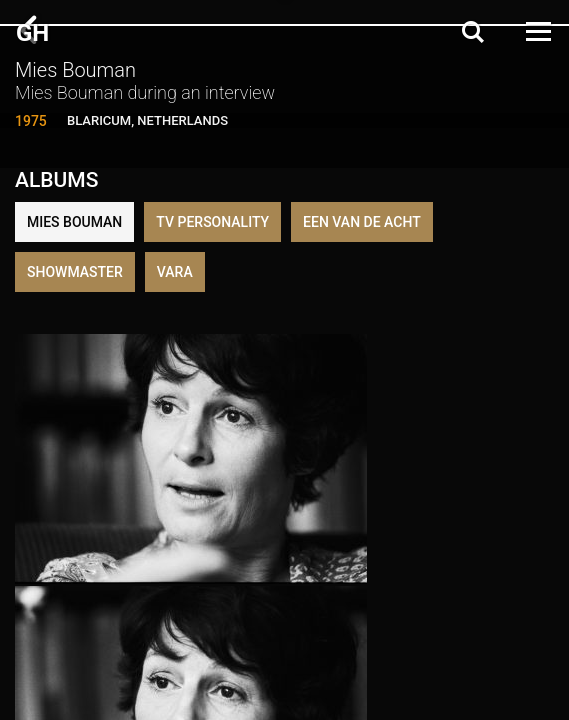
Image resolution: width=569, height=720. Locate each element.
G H (31, 33)
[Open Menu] (537, 31)
